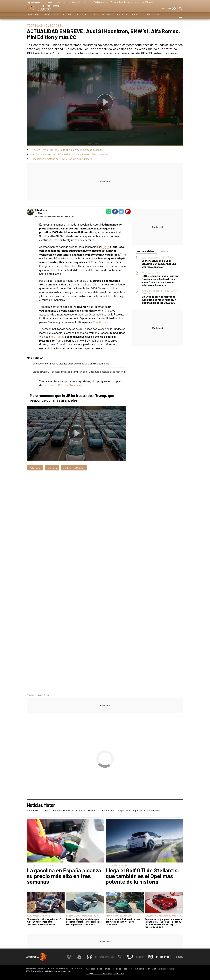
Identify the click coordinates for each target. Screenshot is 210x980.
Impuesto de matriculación (146, 17)
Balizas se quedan (132, 2)
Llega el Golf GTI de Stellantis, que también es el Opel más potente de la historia (79, 372)
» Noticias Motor (42, 695)
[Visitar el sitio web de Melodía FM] (150, 957)
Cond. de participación (141, 969)
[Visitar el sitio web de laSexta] (79, 957)
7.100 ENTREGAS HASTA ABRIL (119, 916)
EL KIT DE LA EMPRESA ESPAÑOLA (157, 258)
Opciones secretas (102, 2)
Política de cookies (123, 969)
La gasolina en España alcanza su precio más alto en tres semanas (71, 363)
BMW (106, 247)
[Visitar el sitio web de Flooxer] (179, 957)
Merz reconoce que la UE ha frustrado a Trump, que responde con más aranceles (72, 398)
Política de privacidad (105, 969)
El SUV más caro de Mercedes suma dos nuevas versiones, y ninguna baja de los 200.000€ (159, 300)
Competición (123, 17)
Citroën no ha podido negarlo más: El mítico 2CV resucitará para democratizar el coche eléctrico (44, 922)
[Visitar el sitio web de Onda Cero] (130, 957)
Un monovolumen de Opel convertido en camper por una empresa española (159, 264)
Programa (52, 468)
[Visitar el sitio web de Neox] (90, 957)
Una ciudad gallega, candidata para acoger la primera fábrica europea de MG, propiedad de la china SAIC (84, 922)
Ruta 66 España (147, 2)
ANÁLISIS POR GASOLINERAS (40, 866)
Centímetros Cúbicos (74, 468)
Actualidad (35, 468)
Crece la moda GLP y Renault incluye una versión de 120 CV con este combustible (123, 922)
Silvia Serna (41, 210)
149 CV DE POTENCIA (151, 273)
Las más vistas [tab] (145, 251)
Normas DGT (34, 17)
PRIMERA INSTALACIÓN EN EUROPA (83, 916)
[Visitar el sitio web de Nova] (100, 957)
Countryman (100, 322)
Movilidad (93, 17)
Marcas (46, 17)
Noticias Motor (41, 805)
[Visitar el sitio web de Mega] (110, 957)
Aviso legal (90, 969)
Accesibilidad (119, 973)
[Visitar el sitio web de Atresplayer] (165, 957)
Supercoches (108, 17)
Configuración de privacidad (164, 969)
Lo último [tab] (165, 251)
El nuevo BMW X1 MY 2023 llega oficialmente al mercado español (66, 150)
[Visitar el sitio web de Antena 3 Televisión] (69, 957)
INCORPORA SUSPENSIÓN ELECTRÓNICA (164, 916)
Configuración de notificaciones (99, 973)
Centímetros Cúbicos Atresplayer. (63, 385)
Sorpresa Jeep (117, 2)
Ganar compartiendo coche (59, 2)
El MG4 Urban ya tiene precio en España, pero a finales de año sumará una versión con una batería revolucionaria (160, 280)
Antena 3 (31, 695)
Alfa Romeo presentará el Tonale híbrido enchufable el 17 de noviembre (70, 154)
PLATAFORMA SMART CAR (38, 916)
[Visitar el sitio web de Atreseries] (120, 957)
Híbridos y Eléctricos (64, 17)
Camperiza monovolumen (82, 2)
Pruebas (82, 17)
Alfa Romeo (57, 337)
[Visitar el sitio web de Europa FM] (140, 957)
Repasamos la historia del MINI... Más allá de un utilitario (62, 159)
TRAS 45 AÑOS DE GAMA (116, 866)
